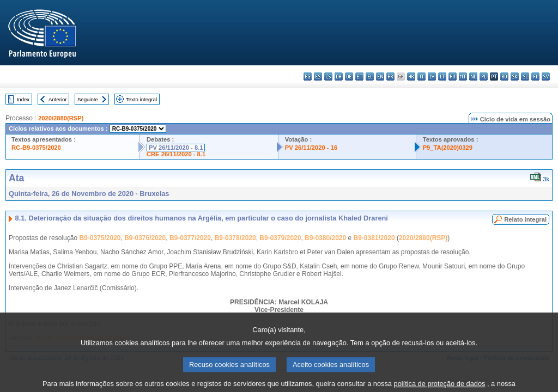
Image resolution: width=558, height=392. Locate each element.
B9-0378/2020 (235, 238)
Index (23, 99)
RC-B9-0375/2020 (36, 148)
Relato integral (525, 219)
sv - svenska (546, 76)
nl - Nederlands (473, 76)
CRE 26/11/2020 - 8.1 (176, 154)
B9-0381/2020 (374, 238)
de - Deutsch (349, 76)
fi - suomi (535, 76)
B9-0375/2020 (100, 238)
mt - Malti (463, 76)
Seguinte (88, 99)
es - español (318, 76)
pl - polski (484, 76)
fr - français (390, 76)
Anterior (58, 99)
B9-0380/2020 (325, 238)
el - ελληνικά (370, 76)
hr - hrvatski (411, 76)
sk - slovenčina (515, 76)
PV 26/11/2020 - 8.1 (176, 148)
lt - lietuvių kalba (442, 76)
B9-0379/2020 (280, 238)
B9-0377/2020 (190, 238)
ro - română (504, 76)
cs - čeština (328, 76)
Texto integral (141, 99)
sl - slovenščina (525, 76)
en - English (380, 76)
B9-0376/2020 (145, 238)
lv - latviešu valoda (432, 76)
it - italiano (421, 76)
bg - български (308, 76)
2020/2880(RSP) (61, 118)
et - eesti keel (359, 76)
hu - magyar (453, 76)
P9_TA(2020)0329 (448, 148)
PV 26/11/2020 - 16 (311, 148)
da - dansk (339, 76)
